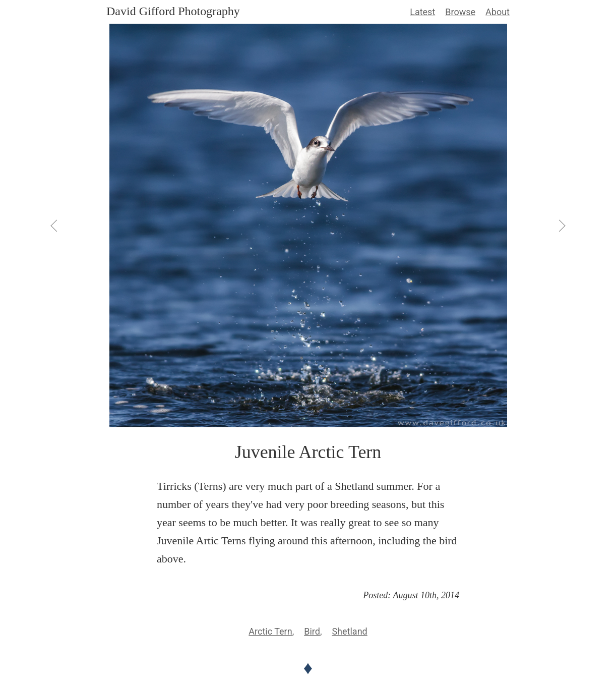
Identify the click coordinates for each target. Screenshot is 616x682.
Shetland (349, 631)
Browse (460, 12)
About (498, 12)
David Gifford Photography (173, 11)
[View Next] (562, 225)
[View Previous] (54, 225)
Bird (312, 631)
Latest (422, 12)
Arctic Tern (270, 631)
